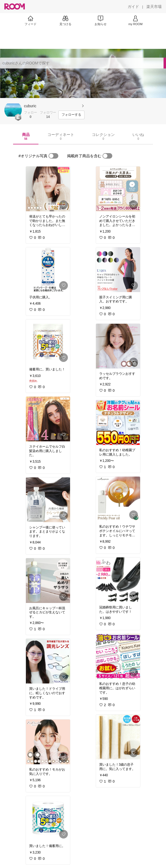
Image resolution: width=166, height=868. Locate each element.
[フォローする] (71, 115)
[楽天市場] (154, 7)
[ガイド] (133, 7)
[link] (48, 189)
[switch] (53, 156)
